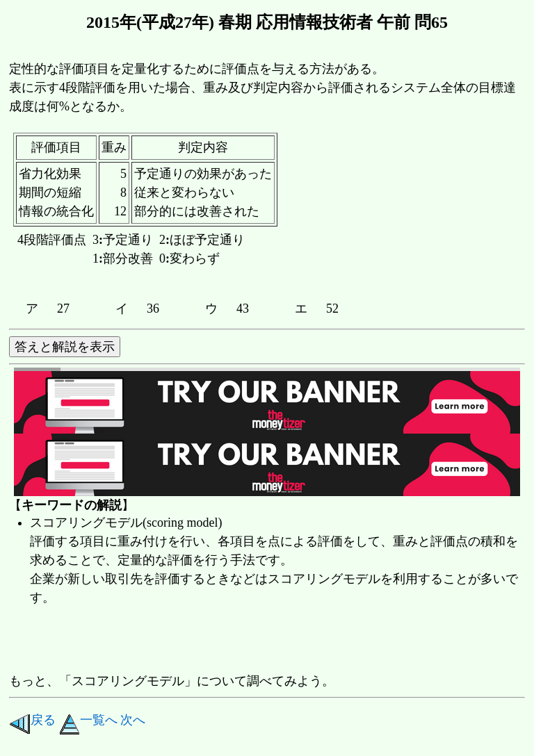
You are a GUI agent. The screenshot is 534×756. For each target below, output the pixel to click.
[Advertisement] (262, 641)
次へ (133, 720)
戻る (32, 720)
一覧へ (88, 720)
